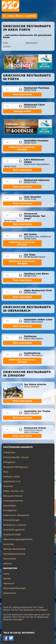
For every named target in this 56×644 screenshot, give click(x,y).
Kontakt (7, 579)
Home (6, 574)
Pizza (6, 472)
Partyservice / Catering (15, 525)
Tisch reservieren (22, 95)
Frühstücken (9, 453)
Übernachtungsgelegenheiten (18, 539)
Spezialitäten (10, 506)
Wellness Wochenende (14, 549)
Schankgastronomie (13, 501)
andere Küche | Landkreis (19, 16)
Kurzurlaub (9, 544)
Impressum (9, 583)
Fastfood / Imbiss (12, 477)
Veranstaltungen (11, 520)
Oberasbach (32, 43)
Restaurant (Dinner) (13, 496)
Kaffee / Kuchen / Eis (13, 491)
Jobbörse (8, 564)
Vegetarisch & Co (12, 481)
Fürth (6, 43)
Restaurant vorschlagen (35, 610)
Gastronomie (10, 559)
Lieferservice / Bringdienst (16, 515)
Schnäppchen (10, 510)
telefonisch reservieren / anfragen (22, 148)
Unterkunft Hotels (12, 535)
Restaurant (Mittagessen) (16, 467)
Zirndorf (7, 47)
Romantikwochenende (14, 554)
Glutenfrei (8, 486)
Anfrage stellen (22, 111)
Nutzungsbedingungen (14, 588)
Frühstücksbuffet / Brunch (16, 457)
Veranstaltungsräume (14, 530)
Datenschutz (9, 593)
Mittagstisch (9, 462)
